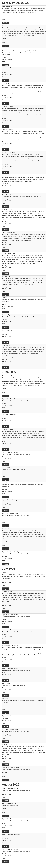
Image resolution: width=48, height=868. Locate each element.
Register (6, 46)
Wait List (6, 23)
